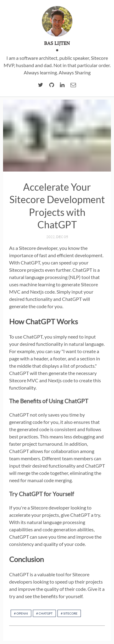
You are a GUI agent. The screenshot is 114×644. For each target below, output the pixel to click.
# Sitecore (69, 613)
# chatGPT (44, 613)
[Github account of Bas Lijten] (52, 85)
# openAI (21, 613)
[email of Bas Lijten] (73, 85)
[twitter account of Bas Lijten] (41, 85)
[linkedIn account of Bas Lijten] (62, 85)
